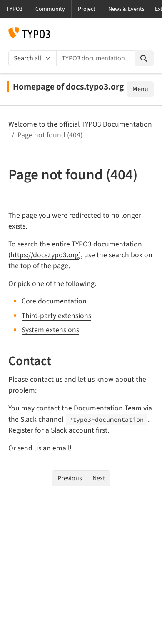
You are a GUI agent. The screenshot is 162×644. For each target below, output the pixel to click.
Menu (140, 89)
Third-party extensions (56, 316)
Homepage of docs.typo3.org (68, 87)
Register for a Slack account (51, 430)
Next (99, 478)
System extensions (50, 330)
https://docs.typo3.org (45, 255)
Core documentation (54, 301)
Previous (70, 478)
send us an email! (45, 448)
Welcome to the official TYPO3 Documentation (80, 124)
